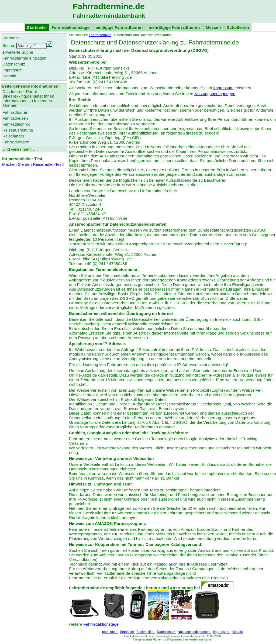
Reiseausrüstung (18, 130)
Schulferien (238, 27)
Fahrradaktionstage (71, 27)
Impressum (223, 88)
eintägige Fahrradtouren (120, 27)
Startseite (127, 632)
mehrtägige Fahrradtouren (175, 27)
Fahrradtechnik (16, 124)
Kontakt (237, 632)
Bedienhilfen (146, 632)
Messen (214, 27)
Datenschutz (166, 632)
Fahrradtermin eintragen (24, 58)
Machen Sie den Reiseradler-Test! (33, 164)
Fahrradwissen (16, 142)
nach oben (110, 632)
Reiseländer (13, 136)
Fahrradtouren (15, 112)
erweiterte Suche (18, 52)
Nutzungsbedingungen (215, 94)
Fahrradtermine (100, 35)
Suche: (9, 45)
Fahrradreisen (15, 118)
